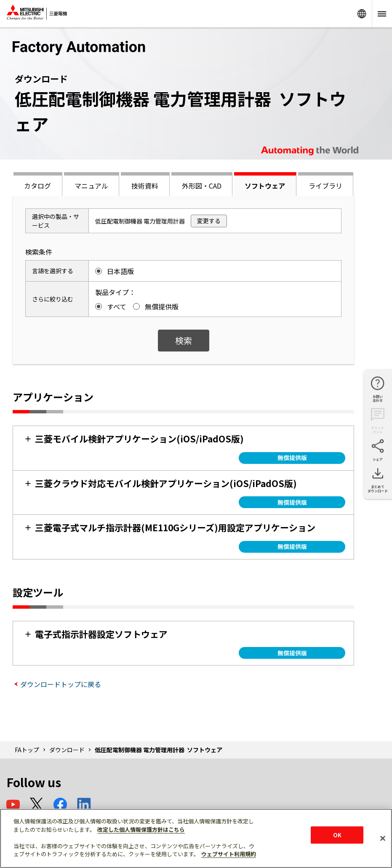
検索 (184, 340)
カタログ (37, 186)
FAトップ (27, 750)
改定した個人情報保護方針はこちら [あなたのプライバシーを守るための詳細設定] (141, 829)
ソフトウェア (265, 186)
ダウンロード (67, 750)
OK (337, 835)
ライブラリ (325, 186)
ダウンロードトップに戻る (61, 684)
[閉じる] (383, 838)
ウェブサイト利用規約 (229, 854)
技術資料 (145, 186)
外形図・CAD (202, 186)
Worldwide (362, 14)
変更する (209, 221)
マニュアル (91, 186)
